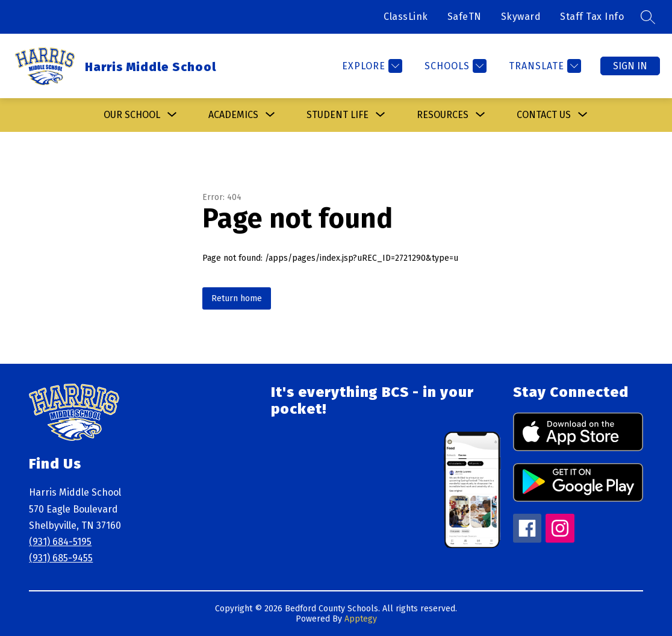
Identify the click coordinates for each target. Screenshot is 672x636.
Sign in (630, 66)
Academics (233, 115)
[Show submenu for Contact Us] (544, 115)
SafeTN (465, 17)
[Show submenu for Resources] (443, 115)
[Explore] (371, 66)
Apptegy (361, 619)
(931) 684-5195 (60, 542)
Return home (237, 298)
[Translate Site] (543, 66)
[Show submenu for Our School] (132, 115)
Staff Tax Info (592, 17)
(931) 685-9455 (61, 558)
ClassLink (406, 17)
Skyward (521, 17)
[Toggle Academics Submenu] (270, 115)
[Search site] (648, 17)
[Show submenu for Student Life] (338, 115)
